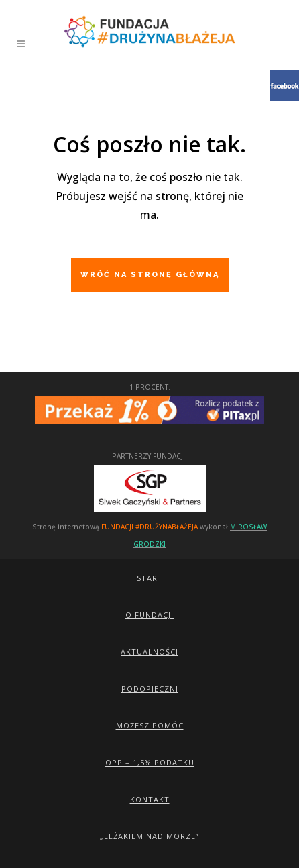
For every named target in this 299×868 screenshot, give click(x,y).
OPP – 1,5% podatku (150, 762)
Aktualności (149, 652)
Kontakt (150, 799)
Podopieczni (150, 689)
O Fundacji (149, 615)
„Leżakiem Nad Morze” (149, 836)
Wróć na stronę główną (150, 275)
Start (150, 578)
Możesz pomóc (150, 725)
